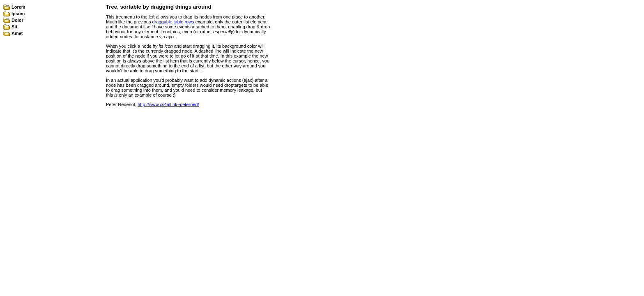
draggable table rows (173, 22)
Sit (14, 27)
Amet (17, 33)
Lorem (18, 7)
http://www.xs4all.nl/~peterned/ (168, 104)
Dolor (17, 20)
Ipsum (18, 14)
